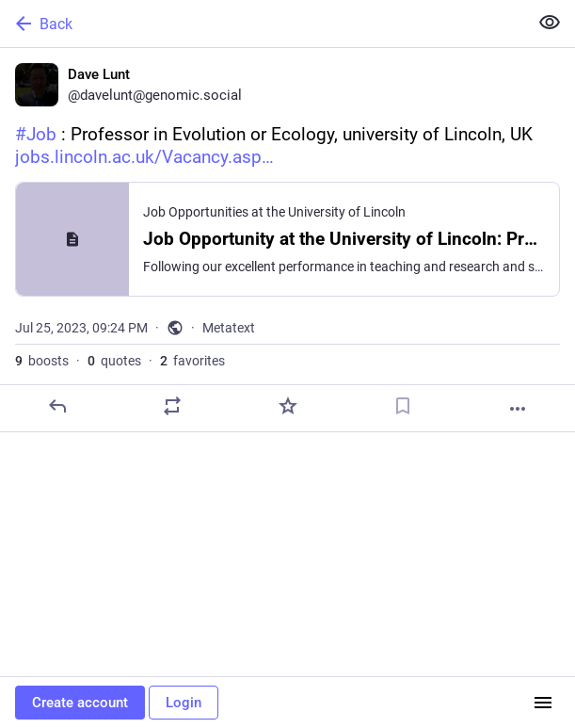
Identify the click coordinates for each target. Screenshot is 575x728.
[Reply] (57, 406)
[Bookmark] (403, 406)
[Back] (262, 24)
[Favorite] (288, 406)
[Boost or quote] (172, 406)
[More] (518, 409)
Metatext (229, 328)
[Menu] (543, 703)
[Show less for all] (550, 23)
